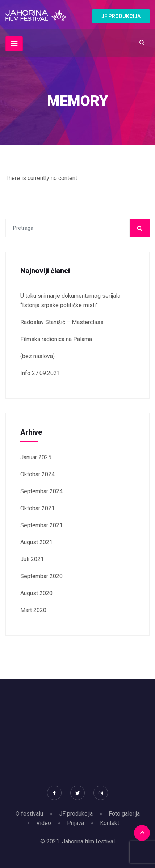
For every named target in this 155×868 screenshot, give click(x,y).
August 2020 (36, 593)
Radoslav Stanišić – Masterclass (62, 322)
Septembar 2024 (41, 491)
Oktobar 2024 (37, 474)
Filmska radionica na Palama (56, 339)
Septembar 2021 (41, 525)
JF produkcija (76, 814)
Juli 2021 (32, 559)
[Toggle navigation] (14, 44)
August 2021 (36, 542)
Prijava (76, 823)
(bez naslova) (37, 356)
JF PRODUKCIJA (121, 16)
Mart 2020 (33, 610)
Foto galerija (124, 814)
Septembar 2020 (41, 576)
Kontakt (110, 823)
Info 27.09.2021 (40, 373)
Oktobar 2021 (37, 508)
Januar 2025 (36, 457)
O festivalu (29, 814)
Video (44, 823)
